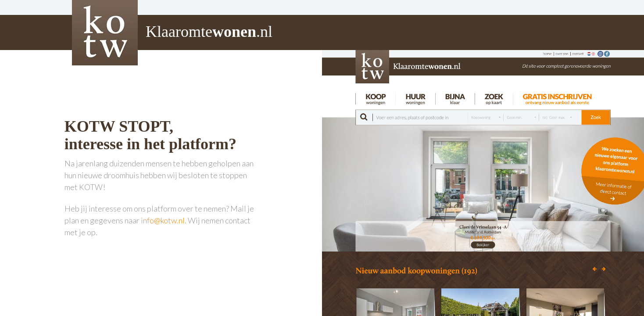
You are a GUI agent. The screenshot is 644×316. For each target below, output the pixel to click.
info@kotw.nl (163, 220)
